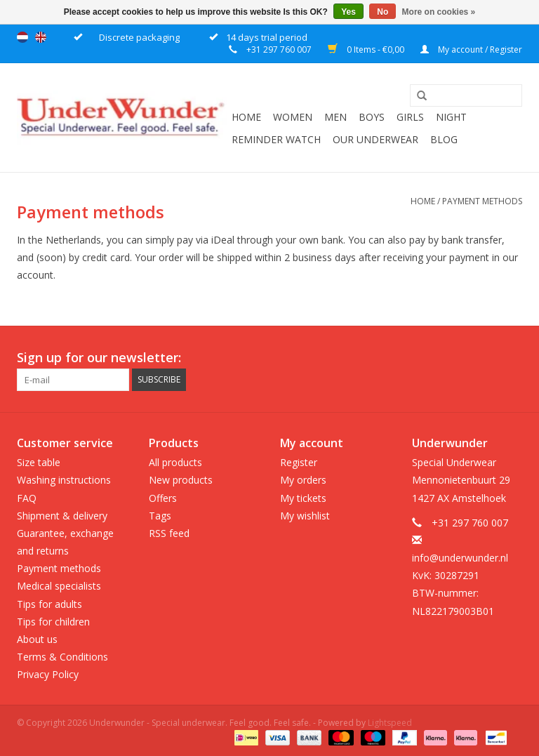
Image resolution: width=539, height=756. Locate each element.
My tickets (303, 498)
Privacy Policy (48, 674)
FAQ (27, 498)
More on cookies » (439, 12)
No (382, 12)
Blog (444, 139)
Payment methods (482, 201)
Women (293, 117)
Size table (39, 462)
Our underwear (375, 139)
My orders (303, 480)
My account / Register (471, 49)
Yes (348, 12)
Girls (410, 117)
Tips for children (53, 622)
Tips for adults (49, 604)
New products (181, 480)
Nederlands (22, 37)
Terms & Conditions (62, 657)
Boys (372, 117)
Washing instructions (64, 480)
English (41, 37)
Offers (163, 498)
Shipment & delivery (62, 516)
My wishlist (305, 516)
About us (37, 639)
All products (175, 462)
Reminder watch (276, 139)
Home (246, 117)
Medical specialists (59, 586)
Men (335, 117)
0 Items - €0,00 (367, 49)
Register (299, 462)
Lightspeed (390, 723)
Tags (160, 516)
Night (451, 117)
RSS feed (169, 533)
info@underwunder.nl (460, 558)
